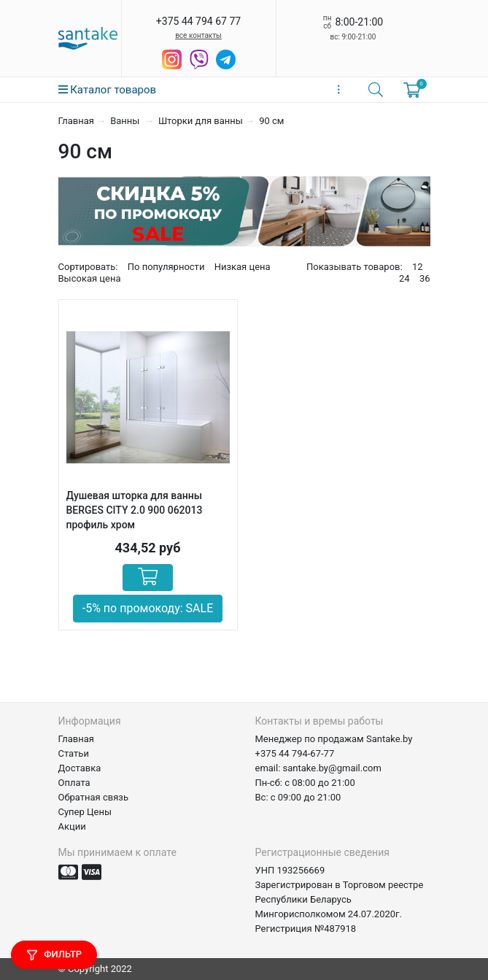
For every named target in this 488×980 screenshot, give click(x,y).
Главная (76, 121)
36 (425, 278)
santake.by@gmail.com (332, 768)
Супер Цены (85, 812)
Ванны (126, 121)
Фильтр (54, 955)
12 (418, 267)
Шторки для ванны (201, 121)
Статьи (74, 753)
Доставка (80, 768)
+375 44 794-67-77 (295, 753)
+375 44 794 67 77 (198, 21)
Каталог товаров (108, 90)
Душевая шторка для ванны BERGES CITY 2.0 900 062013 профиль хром (135, 510)
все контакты (198, 35)
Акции (72, 826)
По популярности (166, 267)
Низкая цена (243, 267)
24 (404, 278)
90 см (271, 121)
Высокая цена (90, 278)
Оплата (74, 783)
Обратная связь (94, 797)
